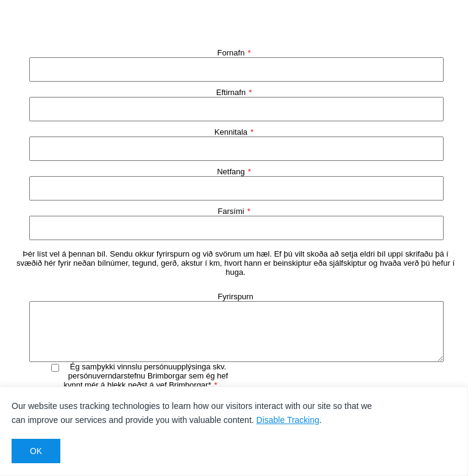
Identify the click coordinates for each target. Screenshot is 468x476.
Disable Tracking (288, 420)
